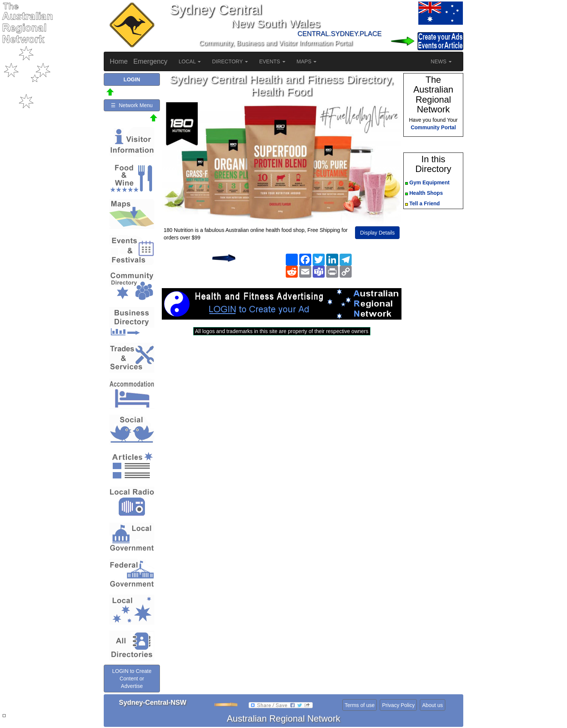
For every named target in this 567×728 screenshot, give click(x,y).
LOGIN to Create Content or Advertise (132, 679)
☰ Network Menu (132, 105)
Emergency (150, 61)
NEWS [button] (441, 61)
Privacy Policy (398, 705)
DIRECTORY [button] (230, 61)
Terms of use (360, 705)
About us (432, 705)
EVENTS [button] (272, 61)
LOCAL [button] (190, 61)
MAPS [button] (307, 61)
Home (119, 61)
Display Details (377, 233)
